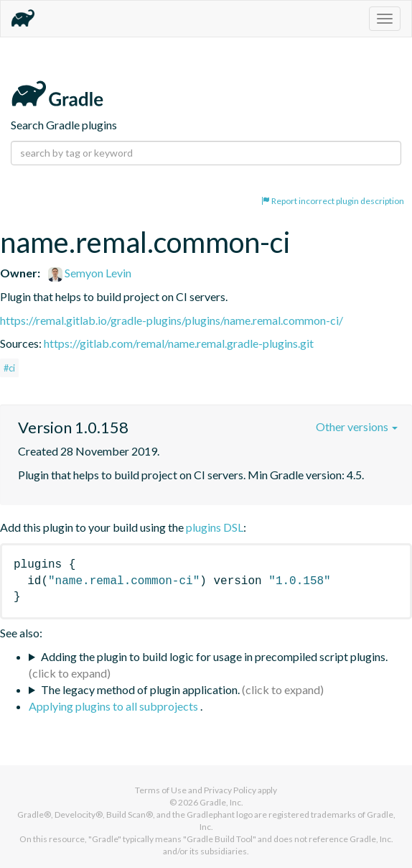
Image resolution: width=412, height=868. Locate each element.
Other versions (357, 426)
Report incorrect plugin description (333, 201)
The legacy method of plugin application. (140, 689)
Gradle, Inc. (221, 802)
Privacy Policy (230, 790)
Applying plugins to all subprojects (114, 706)
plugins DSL (215, 527)
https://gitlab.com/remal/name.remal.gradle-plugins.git (179, 343)
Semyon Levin (90, 273)
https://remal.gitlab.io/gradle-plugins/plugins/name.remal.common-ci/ (172, 320)
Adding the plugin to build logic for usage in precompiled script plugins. (214, 656)
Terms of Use (161, 790)
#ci (9, 368)
